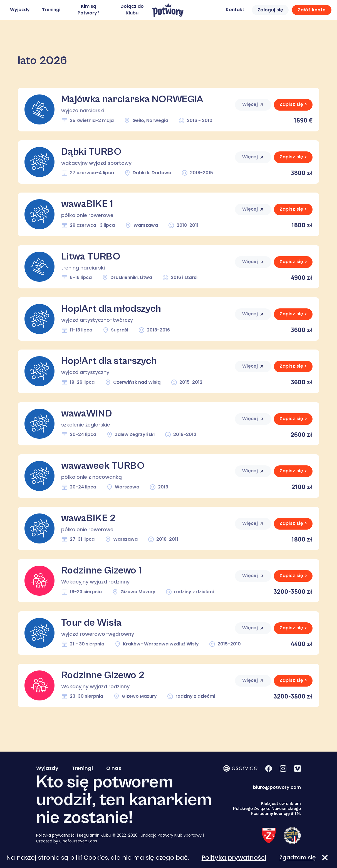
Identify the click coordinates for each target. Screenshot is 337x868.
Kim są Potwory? (89, 10)
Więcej (253, 105)
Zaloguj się (270, 10)
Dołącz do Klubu (132, 10)
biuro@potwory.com (277, 787)
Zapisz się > (293, 104)
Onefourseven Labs (78, 841)
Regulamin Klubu (95, 835)
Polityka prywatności (56, 835)
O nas (114, 768)
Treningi (51, 10)
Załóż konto (312, 10)
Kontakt (235, 10)
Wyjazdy (20, 10)
